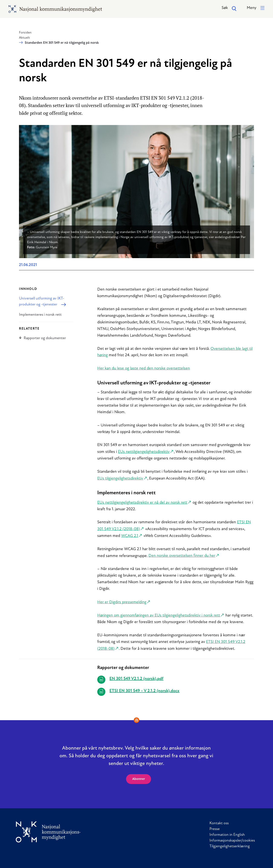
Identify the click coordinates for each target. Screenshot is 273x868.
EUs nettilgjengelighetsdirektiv (144, 452)
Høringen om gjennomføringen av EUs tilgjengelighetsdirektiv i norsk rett (159, 616)
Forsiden (25, 33)
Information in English (227, 835)
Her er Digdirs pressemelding (122, 602)
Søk (229, 9)
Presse (215, 829)
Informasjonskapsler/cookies (232, 841)
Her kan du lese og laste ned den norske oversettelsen (144, 369)
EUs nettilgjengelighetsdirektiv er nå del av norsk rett (142, 503)
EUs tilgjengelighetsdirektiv (120, 479)
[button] (256, 8)
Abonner (139, 779)
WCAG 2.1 (130, 536)
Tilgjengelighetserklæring (230, 846)
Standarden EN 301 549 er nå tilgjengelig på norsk (62, 43)
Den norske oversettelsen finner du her (182, 556)
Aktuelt (24, 38)
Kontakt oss (219, 823)
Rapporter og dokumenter (42, 338)
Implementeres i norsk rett (40, 315)
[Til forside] (48, 832)
